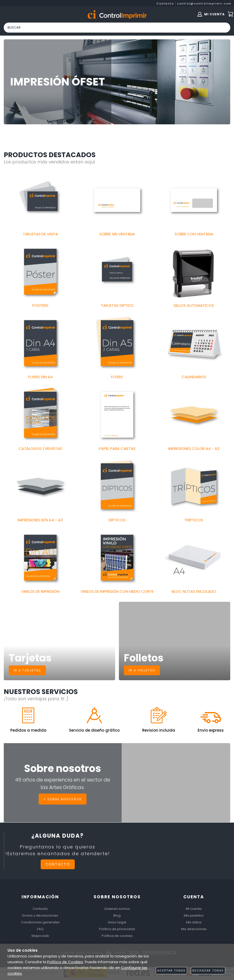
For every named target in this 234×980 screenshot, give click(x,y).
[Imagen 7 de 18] (40, 343)
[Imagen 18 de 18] (194, 558)
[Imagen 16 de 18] (40, 558)
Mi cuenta (194, 909)
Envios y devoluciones (40, 915)
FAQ (40, 929)
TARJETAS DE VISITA (40, 234)
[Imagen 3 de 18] (194, 200)
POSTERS (40, 305)
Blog (117, 915)
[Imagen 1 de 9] (117, 82)
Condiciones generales (40, 922)
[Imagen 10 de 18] (40, 414)
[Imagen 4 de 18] (40, 272)
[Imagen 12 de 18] (194, 414)
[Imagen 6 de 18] (194, 272)
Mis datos (194, 922)
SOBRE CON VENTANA (194, 234)
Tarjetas (30, 658)
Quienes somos (117, 909)
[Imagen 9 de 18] (194, 343)
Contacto (165, 4)
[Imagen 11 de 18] (117, 414)
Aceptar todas (171, 970)
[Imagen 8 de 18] (117, 343)
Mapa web (40, 936)
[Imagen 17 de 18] (117, 558)
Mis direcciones (194, 929)
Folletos (144, 658)
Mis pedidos (194, 915)
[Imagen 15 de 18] (194, 486)
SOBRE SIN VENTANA (117, 234)
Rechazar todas (208, 970)
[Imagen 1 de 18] (40, 200)
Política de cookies (117, 936)
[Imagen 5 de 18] (117, 272)
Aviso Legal (117, 922)
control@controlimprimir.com (204, 4)
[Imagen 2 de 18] (117, 200)
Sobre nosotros (63, 769)
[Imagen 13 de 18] (40, 486)
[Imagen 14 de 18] (117, 486)
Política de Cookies (65, 962)
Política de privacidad (117, 929)
